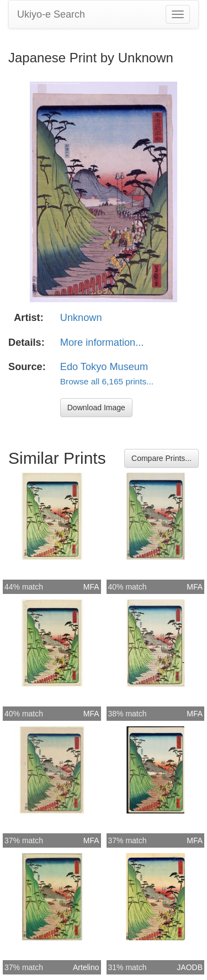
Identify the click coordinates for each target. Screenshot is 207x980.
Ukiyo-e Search (51, 14)
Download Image (96, 408)
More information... (102, 342)
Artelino (86, 967)
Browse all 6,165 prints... (107, 381)
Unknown (81, 318)
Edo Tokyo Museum (104, 367)
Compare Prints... (161, 458)
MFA (91, 587)
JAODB (190, 967)
